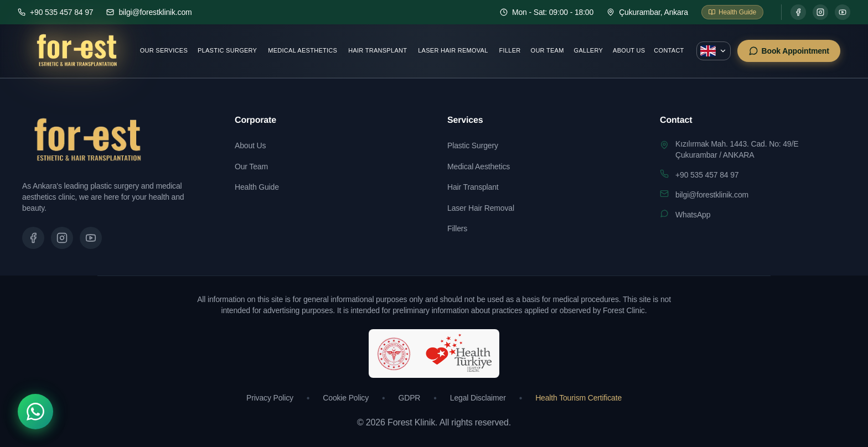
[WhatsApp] (35, 412)
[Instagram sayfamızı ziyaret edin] (62, 238)
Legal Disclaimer (478, 398)
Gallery (588, 50)
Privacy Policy (270, 398)
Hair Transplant (378, 50)
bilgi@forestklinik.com (712, 195)
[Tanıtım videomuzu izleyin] (91, 238)
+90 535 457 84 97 (707, 175)
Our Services (164, 50)
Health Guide (257, 187)
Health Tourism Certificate (578, 398)
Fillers (457, 228)
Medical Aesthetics (303, 50)
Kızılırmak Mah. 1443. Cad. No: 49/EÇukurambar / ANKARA (737, 149)
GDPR (410, 398)
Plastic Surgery (227, 50)
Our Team (547, 50)
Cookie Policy (346, 398)
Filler (510, 50)
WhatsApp (693, 215)
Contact (669, 50)
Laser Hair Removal (453, 50)
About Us (629, 50)
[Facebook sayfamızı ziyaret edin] (33, 238)
